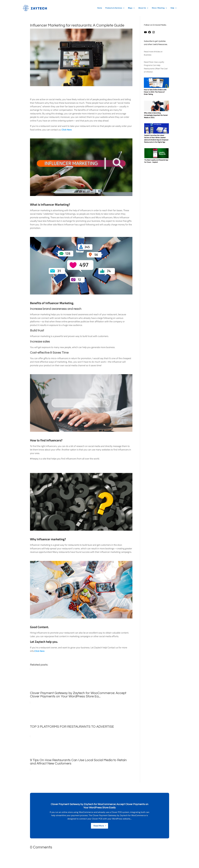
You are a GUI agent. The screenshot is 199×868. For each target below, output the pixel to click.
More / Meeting (158, 8)
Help (172, 8)
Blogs (130, 8)
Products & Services (114, 8)
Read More (99, 826)
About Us (142, 8)
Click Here (67, 130)
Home (100, 8)
